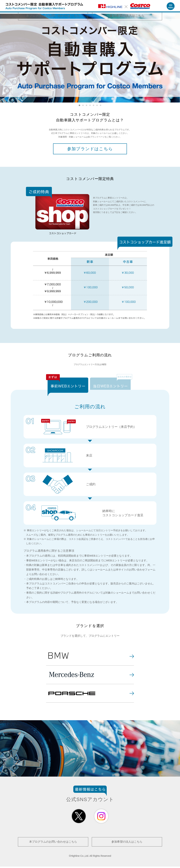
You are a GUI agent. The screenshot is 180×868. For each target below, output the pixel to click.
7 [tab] (101, 105)
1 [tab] (79, 105)
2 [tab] (83, 105)
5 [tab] (94, 105)
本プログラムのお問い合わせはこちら (53, 844)
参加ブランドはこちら (90, 150)
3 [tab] (86, 105)
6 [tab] (97, 105)
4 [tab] (90, 105)
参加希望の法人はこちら (127, 844)
